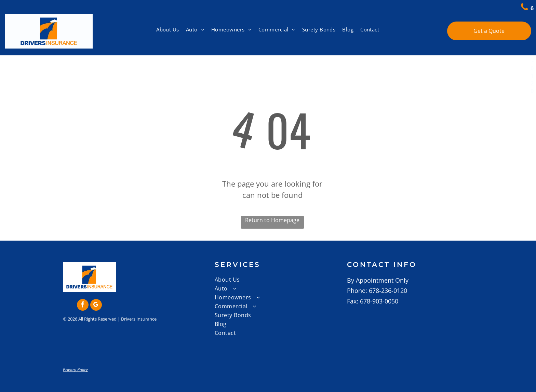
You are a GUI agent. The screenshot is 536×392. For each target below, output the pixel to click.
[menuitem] (168, 30)
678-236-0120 (388, 290)
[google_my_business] (96, 306)
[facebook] (83, 306)
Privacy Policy (75, 370)
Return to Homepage (272, 220)
